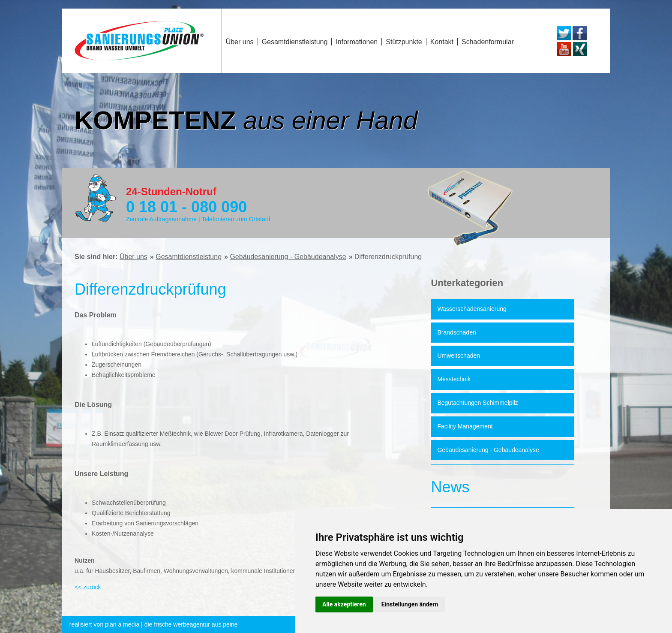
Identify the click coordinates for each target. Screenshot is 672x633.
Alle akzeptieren (344, 604)
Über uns (133, 257)
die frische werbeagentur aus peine (154, 624)
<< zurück (88, 587)
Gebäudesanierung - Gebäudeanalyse (288, 257)
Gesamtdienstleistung (189, 257)
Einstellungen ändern (410, 604)
